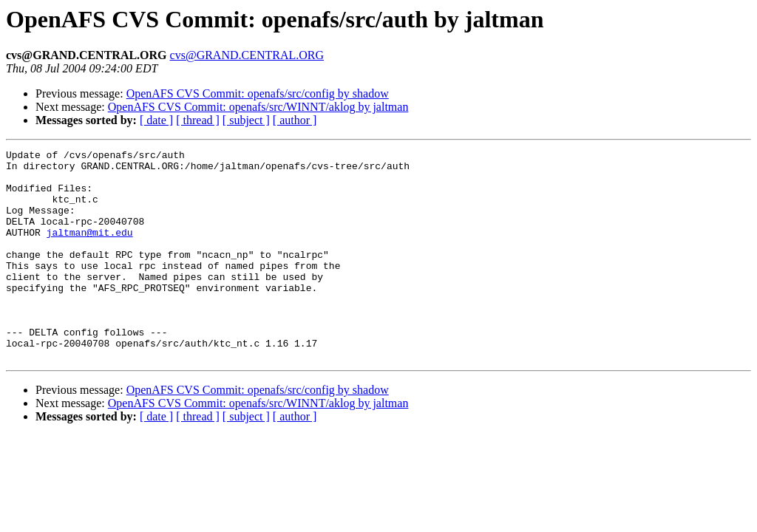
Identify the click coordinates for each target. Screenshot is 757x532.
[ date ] (156, 120)
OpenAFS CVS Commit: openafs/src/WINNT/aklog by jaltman (258, 107)
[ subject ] (246, 120)
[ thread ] (198, 120)
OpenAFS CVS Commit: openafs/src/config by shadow (258, 93)
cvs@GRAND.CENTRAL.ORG (247, 55)
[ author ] (295, 120)
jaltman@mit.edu (90, 250)
